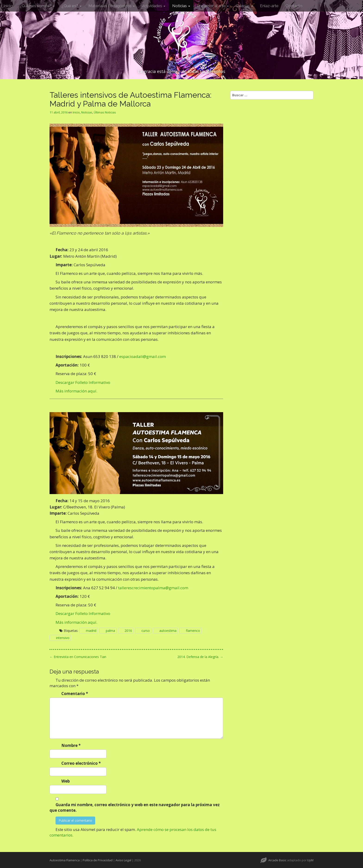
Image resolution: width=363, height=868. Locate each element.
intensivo (63, 638)
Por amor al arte (213, 6)
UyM (310, 860)
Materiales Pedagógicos (112, 6)
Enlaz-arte (269, 6)
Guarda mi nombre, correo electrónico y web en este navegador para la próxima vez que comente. (135, 807)
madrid (91, 631)
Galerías (244, 6)
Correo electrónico (81, 763)
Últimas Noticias (105, 112)
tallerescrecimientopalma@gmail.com (153, 588)
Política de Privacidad (98, 860)
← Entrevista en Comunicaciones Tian (78, 657)
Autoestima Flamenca (65, 860)
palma (110, 631)
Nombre (71, 745)
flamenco (193, 631)
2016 (128, 631)
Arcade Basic (277, 860)
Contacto (294, 6)
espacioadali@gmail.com (142, 356)
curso (146, 631)
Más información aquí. (76, 391)
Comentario (75, 694)
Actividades (153, 6)
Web (66, 781)
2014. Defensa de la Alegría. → (200, 657)
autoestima (168, 631)
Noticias (181, 6)
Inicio (8, 6)
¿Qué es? (72, 6)
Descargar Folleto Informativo (83, 382)
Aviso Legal (123, 860)
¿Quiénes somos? (37, 6)
